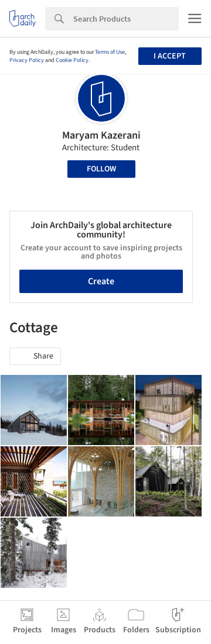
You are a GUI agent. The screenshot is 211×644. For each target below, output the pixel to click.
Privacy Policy (27, 60)
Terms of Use (110, 52)
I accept (170, 56)
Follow (101, 169)
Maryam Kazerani (101, 135)
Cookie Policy (72, 60)
